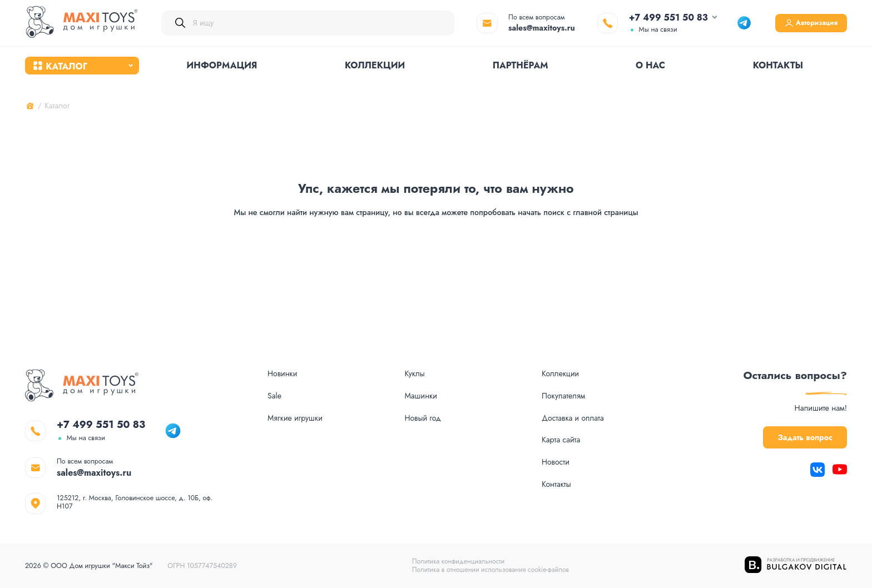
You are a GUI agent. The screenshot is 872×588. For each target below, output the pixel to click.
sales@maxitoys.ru (519, 28)
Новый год (423, 400)
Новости (556, 445)
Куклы (415, 355)
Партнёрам (521, 68)
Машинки (421, 378)
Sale (274, 378)
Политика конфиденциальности (457, 561)
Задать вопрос (792, 420)
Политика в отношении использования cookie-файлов (491, 570)
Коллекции (375, 68)
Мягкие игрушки (295, 400)
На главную (436, 259)
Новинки (283, 355)
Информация (222, 68)
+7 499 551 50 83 (646, 18)
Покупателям (564, 378)
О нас (650, 68)
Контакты (778, 68)
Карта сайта (561, 423)
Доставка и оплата (573, 400)
